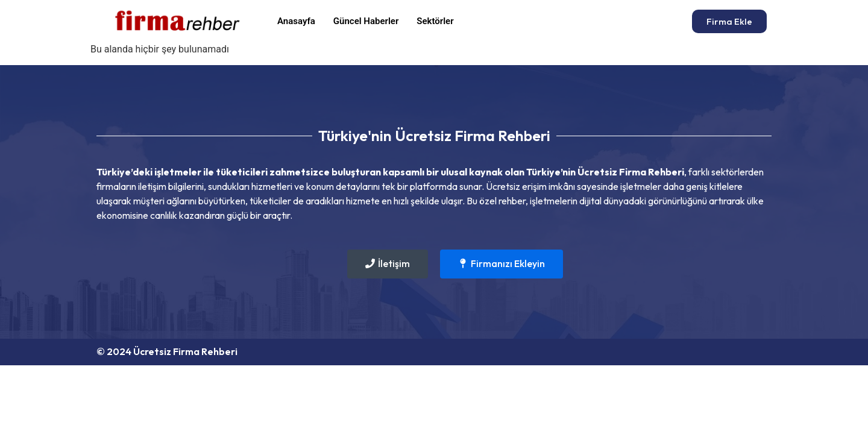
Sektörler (435, 21)
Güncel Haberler (366, 21)
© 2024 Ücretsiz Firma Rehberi (167, 351)
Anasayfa (296, 21)
